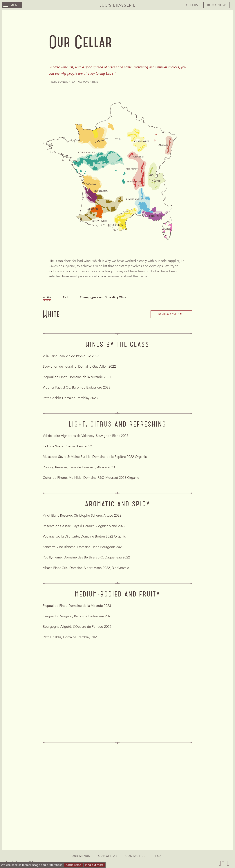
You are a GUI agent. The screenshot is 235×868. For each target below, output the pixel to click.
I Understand (73, 865)
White (47, 299)
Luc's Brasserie (117, 5)
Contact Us (135, 856)
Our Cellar (108, 856)
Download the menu (171, 322)
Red (66, 299)
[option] (117, 74)
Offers (192, 5)
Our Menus (81, 856)
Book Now (216, 5)
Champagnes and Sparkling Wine (103, 299)
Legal (159, 856)
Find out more (94, 865)
